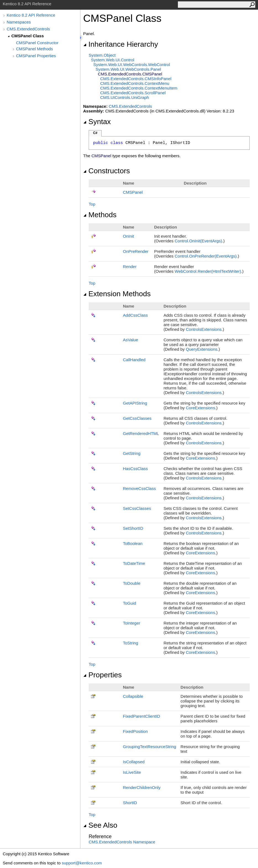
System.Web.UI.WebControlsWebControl (132, 65)
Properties (102, 675)
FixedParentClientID (141, 716)
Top (92, 204)
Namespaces (19, 22)
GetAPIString (135, 403)
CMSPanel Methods (34, 49)
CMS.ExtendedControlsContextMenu (135, 83)
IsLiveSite (132, 772)
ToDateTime (134, 563)
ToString (131, 643)
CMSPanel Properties (36, 56)
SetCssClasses (137, 508)
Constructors (106, 171)
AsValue (131, 340)
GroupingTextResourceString (150, 747)
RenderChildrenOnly (142, 787)
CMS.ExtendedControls (28, 29)
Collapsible (133, 696)
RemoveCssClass (139, 488)
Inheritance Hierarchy (121, 44)
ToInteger (132, 623)
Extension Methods (117, 294)
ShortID (130, 803)
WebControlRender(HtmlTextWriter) (208, 271)
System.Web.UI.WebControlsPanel (128, 69)
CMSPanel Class (28, 36)
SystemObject (102, 55)
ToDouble (132, 583)
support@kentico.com (82, 863)
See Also (100, 825)
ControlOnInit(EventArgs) (198, 241)
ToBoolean (133, 543)
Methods (100, 215)
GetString (132, 453)
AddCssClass (135, 315)
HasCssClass (135, 469)
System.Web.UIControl (112, 60)
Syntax (97, 122)
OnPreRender (136, 251)
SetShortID (133, 528)
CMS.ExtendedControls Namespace (122, 842)
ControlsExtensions (204, 329)
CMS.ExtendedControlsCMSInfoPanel (136, 79)
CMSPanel (133, 192)
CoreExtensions (201, 408)
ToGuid (130, 603)
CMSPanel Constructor (37, 43)
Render (130, 267)
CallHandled (134, 360)
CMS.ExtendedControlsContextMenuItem (139, 88)
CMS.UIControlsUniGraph (125, 97)
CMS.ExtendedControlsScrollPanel (133, 93)
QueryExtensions (202, 349)
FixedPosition (135, 731)
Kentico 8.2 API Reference (31, 15)
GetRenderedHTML (141, 433)
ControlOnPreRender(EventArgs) (206, 256)
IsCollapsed (134, 762)
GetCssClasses (137, 418)
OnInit (128, 236)
